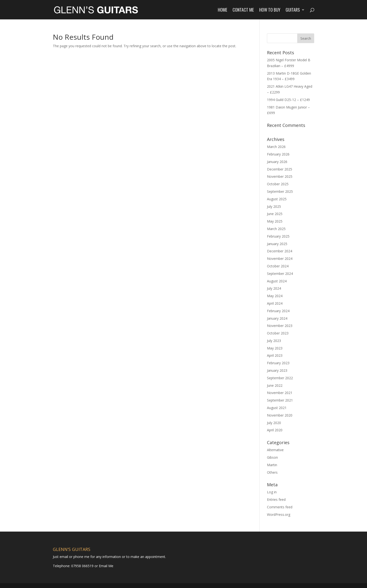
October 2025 (278, 184)
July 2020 (274, 423)
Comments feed (280, 507)
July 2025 (274, 206)
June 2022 (275, 385)
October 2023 (278, 333)
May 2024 (275, 296)
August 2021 (277, 408)
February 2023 (278, 363)
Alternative (275, 450)
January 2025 (277, 244)
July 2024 (274, 288)
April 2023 (275, 355)
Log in (272, 492)
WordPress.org (279, 514)
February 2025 (278, 236)
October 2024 (278, 266)
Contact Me (243, 10)
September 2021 (280, 400)
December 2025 (280, 169)
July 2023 (274, 341)
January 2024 (277, 318)
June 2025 (275, 214)
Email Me (106, 566)
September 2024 (280, 274)
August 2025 (277, 199)
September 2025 (280, 191)
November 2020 (280, 415)
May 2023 (275, 348)
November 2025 (280, 176)
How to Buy (270, 10)
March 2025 (276, 229)
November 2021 (280, 393)
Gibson (272, 457)
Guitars (293, 10)
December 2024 (280, 251)
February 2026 (278, 154)
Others (272, 472)
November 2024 (280, 259)
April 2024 (275, 303)
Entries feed (276, 499)
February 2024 (278, 311)
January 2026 (277, 162)
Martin (272, 465)
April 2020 (275, 430)
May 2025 (275, 221)
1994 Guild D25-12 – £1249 (288, 100)
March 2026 (276, 147)
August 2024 (277, 281)
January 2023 (277, 370)
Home (223, 10)
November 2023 (280, 326)
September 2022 (280, 378)
